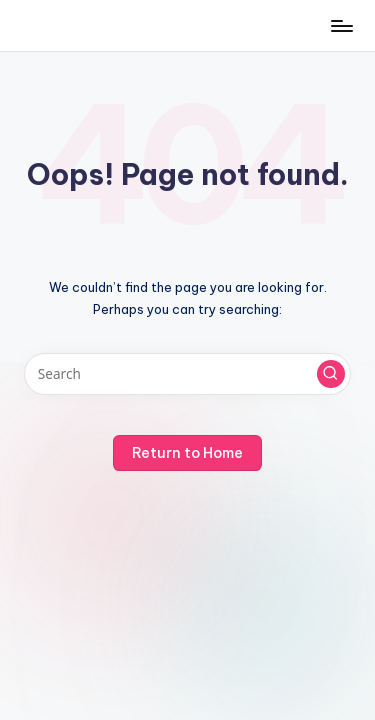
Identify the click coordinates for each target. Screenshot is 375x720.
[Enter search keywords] (187, 374)
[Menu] (341, 25)
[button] (331, 374)
